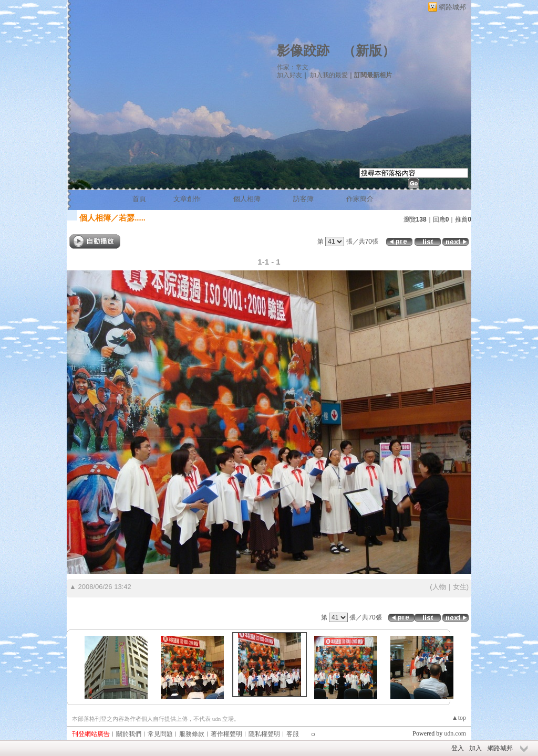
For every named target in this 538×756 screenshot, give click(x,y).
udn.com (455, 733)
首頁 (139, 199)
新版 (369, 51)
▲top (459, 718)
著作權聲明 (226, 734)
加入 (475, 748)
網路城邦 (452, 7)
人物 (439, 587)
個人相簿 (247, 199)
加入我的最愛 (329, 75)
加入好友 (289, 75)
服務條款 (192, 734)
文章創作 (187, 199)
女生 (460, 587)
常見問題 (160, 734)
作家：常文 (293, 67)
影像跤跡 (303, 51)
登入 (458, 748)
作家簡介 (360, 199)
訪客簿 (303, 199)
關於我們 (129, 734)
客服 (293, 734)
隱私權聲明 (264, 734)
